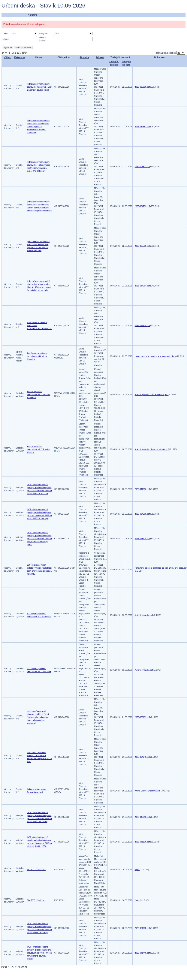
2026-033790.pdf (143, 246)
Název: (6, 39)
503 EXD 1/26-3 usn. (36, 870)
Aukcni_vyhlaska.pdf (144, 615)
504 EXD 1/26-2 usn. (36, 900)
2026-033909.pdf (143, 325)
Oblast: (6, 34)
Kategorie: (43, 34)
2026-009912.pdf (143, 166)
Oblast (8, 57)
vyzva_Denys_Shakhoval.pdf (148, 791)
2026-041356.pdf (143, 489)
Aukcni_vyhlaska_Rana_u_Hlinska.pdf (152, 449)
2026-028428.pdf (143, 539)
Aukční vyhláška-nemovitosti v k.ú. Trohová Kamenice (39, 395)
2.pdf (137, 900)
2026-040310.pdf (143, 817)
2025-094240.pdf (143, 757)
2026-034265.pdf (143, 514)
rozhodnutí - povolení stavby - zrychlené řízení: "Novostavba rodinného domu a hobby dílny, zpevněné (38, 717)
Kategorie (19, 57)
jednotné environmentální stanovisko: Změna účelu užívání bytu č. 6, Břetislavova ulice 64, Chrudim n (38, 127)
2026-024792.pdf (143, 206)
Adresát (100, 57)
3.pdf (137, 870)
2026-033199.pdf (143, 717)
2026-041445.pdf (143, 953)
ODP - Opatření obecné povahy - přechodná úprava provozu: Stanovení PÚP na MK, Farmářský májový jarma (39, 539)
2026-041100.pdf (143, 842)
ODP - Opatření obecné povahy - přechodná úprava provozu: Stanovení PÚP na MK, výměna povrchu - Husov (39, 953)
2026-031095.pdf (143, 928)
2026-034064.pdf (143, 286)
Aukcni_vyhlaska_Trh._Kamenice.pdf (151, 395)
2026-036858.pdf (143, 87)
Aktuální (32, 15)
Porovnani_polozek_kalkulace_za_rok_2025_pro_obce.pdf (161, 568)
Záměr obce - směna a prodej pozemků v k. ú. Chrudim (37, 356)
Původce (84, 57)
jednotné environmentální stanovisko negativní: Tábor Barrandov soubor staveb (39, 87)
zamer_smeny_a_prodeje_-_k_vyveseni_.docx (156, 356)
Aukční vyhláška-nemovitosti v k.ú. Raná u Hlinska (38, 449)
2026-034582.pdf (143, 127)
